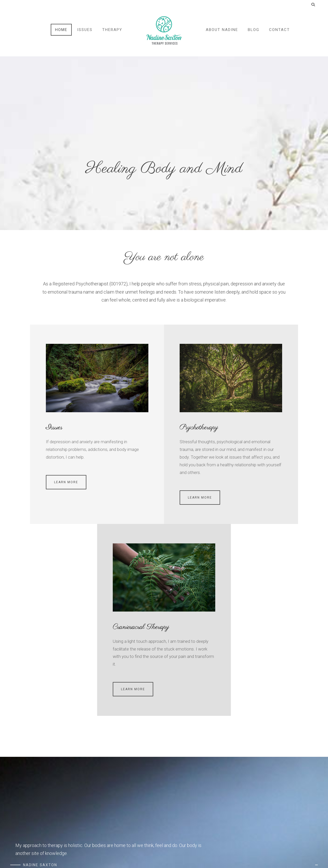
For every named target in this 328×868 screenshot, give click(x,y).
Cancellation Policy (25, 783)
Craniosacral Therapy (257, 420)
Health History (127, 774)
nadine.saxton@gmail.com (253, 774)
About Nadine (221, 33)
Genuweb (42, 855)
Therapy (113, 33)
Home (62, 33)
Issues (85, 33)
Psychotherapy (139, 420)
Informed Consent (130, 792)
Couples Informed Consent (137, 783)
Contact (279, 33)
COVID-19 (18, 792)
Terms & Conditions (26, 774)
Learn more (30, 474)
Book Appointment (243, 815)
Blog (253, 33)
